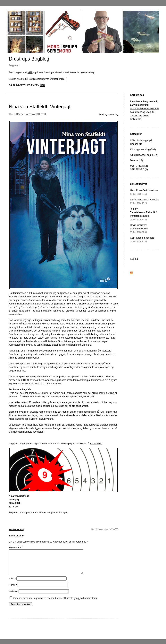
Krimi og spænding (108, 114)
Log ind (134, 259)
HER (30, 72)
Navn (12, 583)
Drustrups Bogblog (29, 59)
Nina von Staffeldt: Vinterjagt (40, 107)
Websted (13, 596)
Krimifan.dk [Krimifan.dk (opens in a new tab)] (96, 444)
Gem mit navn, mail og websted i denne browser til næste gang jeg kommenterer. (55, 603)
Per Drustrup (23, 114)
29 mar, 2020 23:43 (37, 114)
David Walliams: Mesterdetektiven (139, 229)
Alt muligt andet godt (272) (144, 155)
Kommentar (16, 548)
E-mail (13, 590)
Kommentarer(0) (16, 529)
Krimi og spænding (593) (143, 149)
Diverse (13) (136, 160)
